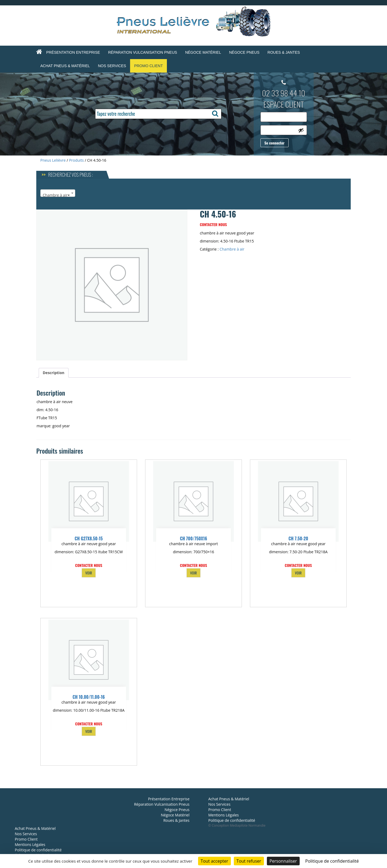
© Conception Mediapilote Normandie (237, 825)
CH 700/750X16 (193, 538)
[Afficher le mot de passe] (301, 130)
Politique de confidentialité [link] (332, 861)
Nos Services (112, 66)
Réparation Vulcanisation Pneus (143, 52)
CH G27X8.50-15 (89, 538)
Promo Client (148, 66)
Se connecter (275, 143)
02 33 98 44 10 (284, 93)
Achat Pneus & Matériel (65, 66)
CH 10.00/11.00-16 (89, 697)
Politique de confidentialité (38, 850)
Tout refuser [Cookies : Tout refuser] (249, 861)
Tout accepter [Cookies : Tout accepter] (214, 861)
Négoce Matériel (203, 52)
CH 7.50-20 (298, 538)
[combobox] (58, 193)
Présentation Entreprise (73, 52)
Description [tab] (54, 373)
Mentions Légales (30, 845)
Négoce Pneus (244, 52)
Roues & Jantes (284, 52)
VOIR (89, 573)
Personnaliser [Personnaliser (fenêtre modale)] (283, 861)
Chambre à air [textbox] (56, 195)
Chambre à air (232, 249)
